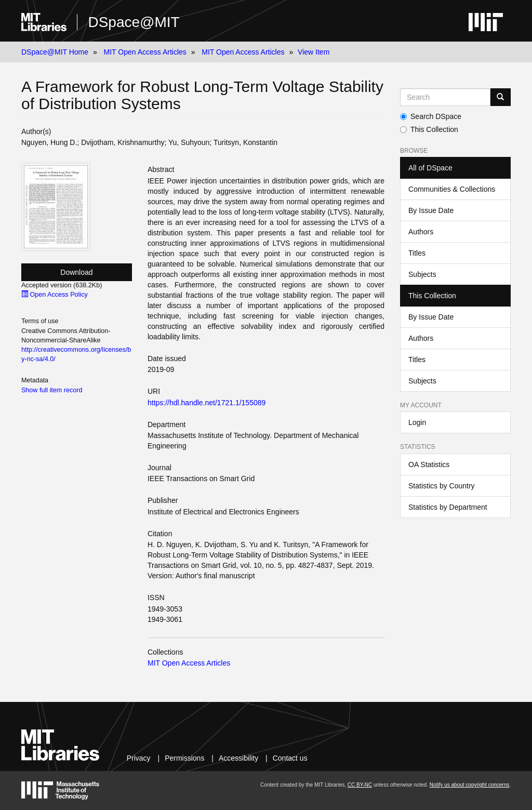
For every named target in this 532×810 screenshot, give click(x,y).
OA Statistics (429, 464)
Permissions (184, 758)
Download (76, 272)
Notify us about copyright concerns (469, 785)
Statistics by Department (448, 507)
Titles (417, 253)
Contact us (290, 758)
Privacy (139, 758)
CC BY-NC (360, 785)
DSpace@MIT (134, 22)
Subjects (422, 274)
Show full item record (52, 390)
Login (417, 422)
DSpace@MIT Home (55, 52)
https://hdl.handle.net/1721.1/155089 (207, 403)
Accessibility (238, 758)
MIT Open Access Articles (145, 52)
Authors (421, 232)
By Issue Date (431, 210)
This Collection (429, 129)
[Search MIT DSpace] (445, 97)
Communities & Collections (452, 189)
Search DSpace (431, 116)
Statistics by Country (442, 486)
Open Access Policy (55, 295)
